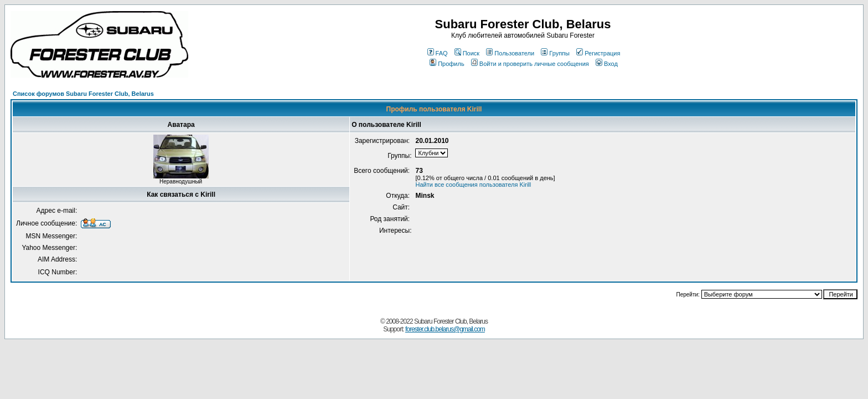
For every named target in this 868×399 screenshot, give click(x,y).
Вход (607, 64)
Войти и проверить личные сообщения (530, 64)
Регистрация (598, 53)
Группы (555, 53)
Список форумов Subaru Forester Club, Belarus (83, 94)
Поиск (467, 53)
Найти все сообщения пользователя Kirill (473, 185)
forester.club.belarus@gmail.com (445, 329)
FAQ (438, 53)
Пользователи (510, 53)
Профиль (447, 64)
